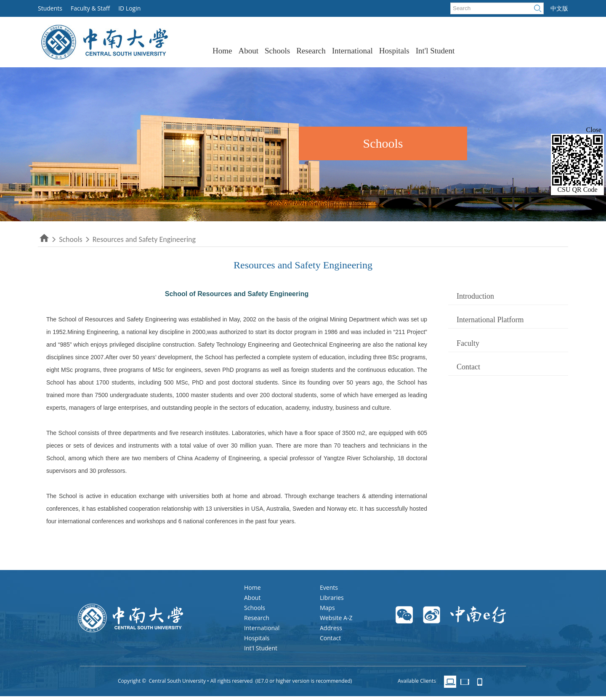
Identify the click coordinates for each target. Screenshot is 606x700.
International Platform (490, 320)
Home (222, 51)
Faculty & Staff (90, 8)
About (248, 51)
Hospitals (394, 51)
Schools (277, 51)
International (352, 51)
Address (331, 628)
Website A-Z (336, 618)
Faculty (468, 343)
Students (50, 8)
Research (311, 51)
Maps (327, 608)
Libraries (332, 598)
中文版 (559, 8)
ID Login (129, 8)
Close (594, 130)
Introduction (475, 296)
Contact (468, 367)
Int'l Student (435, 51)
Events (329, 587)
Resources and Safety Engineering (143, 239)
